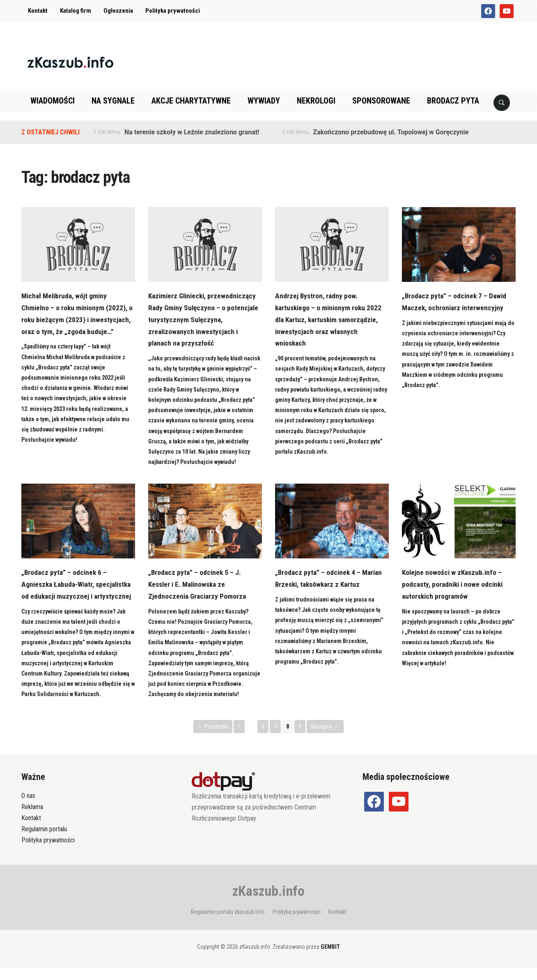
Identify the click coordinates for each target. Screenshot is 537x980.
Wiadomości (53, 101)
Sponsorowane (381, 101)
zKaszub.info (268, 902)
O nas (28, 808)
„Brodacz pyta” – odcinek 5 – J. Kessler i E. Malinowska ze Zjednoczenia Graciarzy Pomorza (199, 584)
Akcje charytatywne (191, 101)
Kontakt (38, 11)
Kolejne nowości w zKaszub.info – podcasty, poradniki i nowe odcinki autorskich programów (454, 584)
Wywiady (264, 101)
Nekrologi (316, 101)
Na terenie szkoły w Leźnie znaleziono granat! (192, 132)
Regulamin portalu (44, 841)
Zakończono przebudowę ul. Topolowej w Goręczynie (391, 132)
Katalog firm (76, 11)
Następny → (325, 738)
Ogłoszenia (118, 11)
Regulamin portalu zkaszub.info (228, 923)
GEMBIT (330, 959)
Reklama (32, 819)
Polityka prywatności (173, 11)
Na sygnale (113, 101)
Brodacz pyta (453, 101)
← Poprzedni (213, 738)
